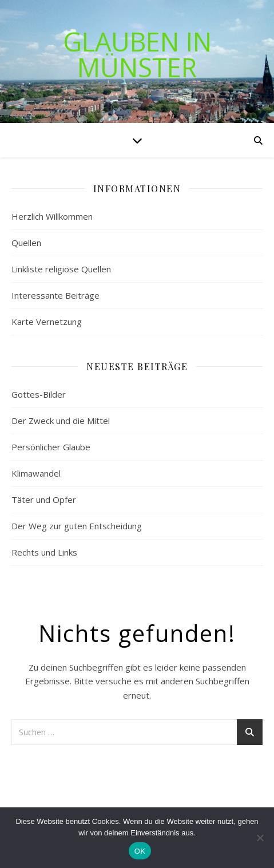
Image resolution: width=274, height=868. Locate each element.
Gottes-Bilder (39, 394)
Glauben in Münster (137, 54)
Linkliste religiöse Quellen (61, 269)
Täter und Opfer (44, 500)
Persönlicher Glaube (51, 447)
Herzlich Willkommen (52, 216)
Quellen (26, 243)
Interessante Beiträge (55, 295)
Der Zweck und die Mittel (61, 421)
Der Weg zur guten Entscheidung (77, 526)
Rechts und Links (44, 552)
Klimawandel (36, 473)
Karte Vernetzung (47, 322)
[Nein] (260, 838)
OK (140, 851)
